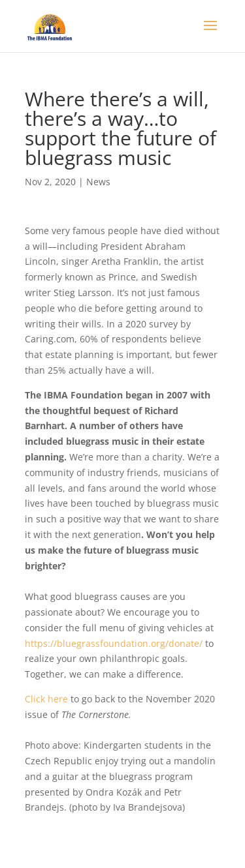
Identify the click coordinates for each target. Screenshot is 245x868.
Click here (48, 699)
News (98, 182)
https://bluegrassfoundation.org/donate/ (114, 643)
